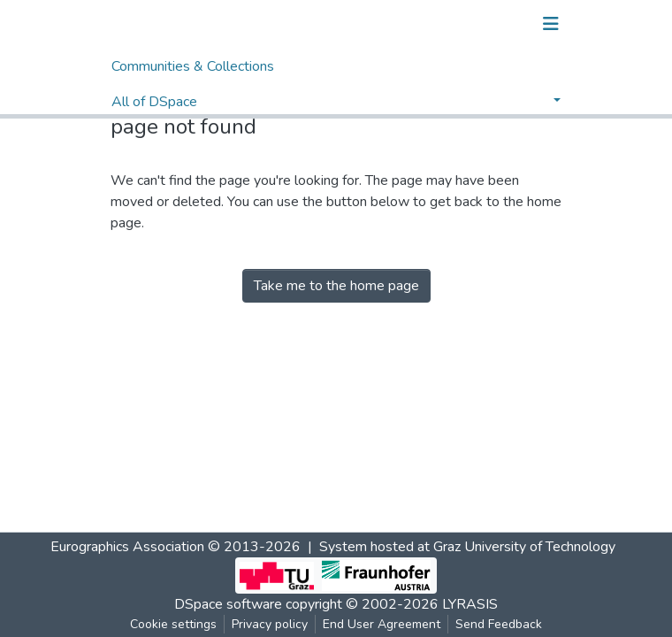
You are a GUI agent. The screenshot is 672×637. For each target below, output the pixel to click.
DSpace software (228, 604)
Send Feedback (499, 624)
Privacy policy (270, 624)
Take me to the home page (336, 286)
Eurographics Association (127, 547)
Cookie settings (173, 624)
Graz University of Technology (524, 547)
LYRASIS (470, 604)
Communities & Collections (193, 66)
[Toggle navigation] (551, 24)
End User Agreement (382, 624)
